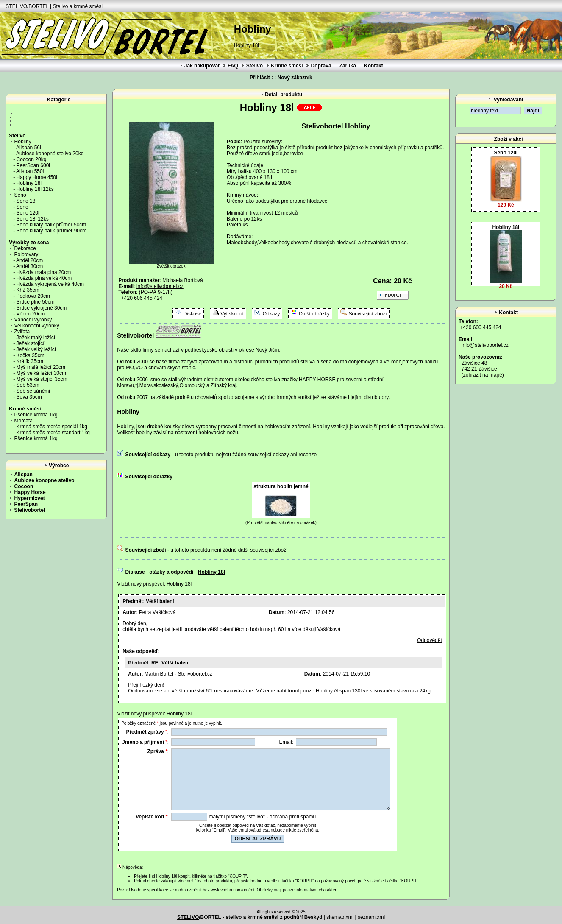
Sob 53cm (28, 385)
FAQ (233, 66)
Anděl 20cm (29, 260)
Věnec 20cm (31, 314)
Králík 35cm (30, 361)
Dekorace (25, 248)
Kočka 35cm (31, 355)
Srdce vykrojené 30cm (42, 308)
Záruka (348, 66)
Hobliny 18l (29, 183)
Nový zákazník (295, 78)
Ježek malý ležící (36, 338)
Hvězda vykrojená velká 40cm (50, 284)
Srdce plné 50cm (36, 302)
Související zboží (368, 314)
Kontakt (374, 66)
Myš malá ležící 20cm (41, 367)
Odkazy (271, 314)
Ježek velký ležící (36, 349)
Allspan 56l (29, 148)
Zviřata (22, 332)
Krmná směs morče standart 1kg (53, 433)
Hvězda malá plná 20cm (44, 272)
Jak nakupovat (202, 66)
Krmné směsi (287, 66)
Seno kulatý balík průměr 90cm (51, 231)
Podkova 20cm (33, 296)
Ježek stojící (31, 343)
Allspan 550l (30, 171)
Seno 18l (26, 201)
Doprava (321, 66)
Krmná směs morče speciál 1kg (52, 427)
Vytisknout (232, 314)
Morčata (24, 421)
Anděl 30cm (29, 266)
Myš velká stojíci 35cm (42, 379)
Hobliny (23, 142)
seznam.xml (371, 917)
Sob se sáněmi (33, 391)
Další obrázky (314, 314)
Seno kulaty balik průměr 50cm (51, 225)
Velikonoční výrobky (37, 326)
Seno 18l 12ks (33, 219)
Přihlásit (260, 78)
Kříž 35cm (28, 290)
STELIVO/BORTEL (27, 6)
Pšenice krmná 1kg (36, 415)
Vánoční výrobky (33, 320)
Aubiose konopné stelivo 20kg (50, 154)
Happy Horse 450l (37, 177)
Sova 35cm (29, 397)
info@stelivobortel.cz (485, 345)
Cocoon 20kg (32, 159)
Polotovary (26, 254)
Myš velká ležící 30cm (41, 373)
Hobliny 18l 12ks (35, 189)
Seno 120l (28, 213)
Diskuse (193, 314)
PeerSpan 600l (33, 165)
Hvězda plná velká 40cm (44, 278)
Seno (20, 195)
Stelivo (255, 66)
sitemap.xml (340, 917)
